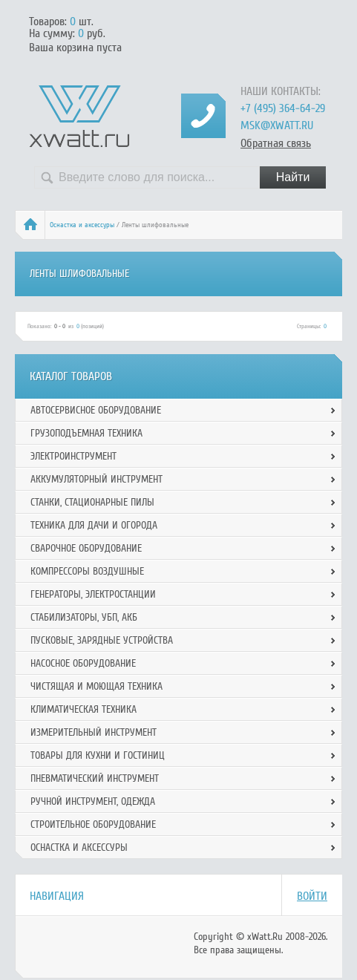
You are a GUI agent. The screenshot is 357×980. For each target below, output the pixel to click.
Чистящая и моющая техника (96, 686)
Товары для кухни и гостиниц (98, 755)
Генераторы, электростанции (93, 594)
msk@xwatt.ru (277, 125)
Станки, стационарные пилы (92, 502)
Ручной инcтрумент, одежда (93, 801)
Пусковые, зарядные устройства (102, 640)
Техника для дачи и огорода (94, 525)
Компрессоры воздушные (87, 571)
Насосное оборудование (83, 663)
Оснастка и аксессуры (82, 225)
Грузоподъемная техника (86, 433)
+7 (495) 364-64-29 (283, 108)
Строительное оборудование (93, 824)
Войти (312, 896)
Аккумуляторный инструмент (96, 479)
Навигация (57, 896)
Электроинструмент (73, 456)
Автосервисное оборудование (96, 410)
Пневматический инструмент (95, 778)
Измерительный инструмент (94, 732)
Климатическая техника (83, 709)
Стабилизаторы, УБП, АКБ (84, 617)
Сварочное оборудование (86, 548)
